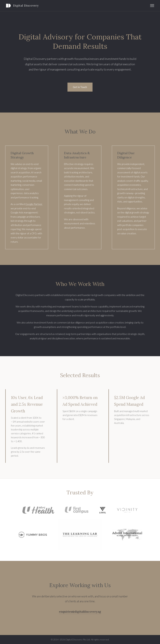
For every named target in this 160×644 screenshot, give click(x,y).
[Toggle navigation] (152, 6)
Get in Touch (80, 87)
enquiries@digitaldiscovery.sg (80, 612)
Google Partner (34, 204)
